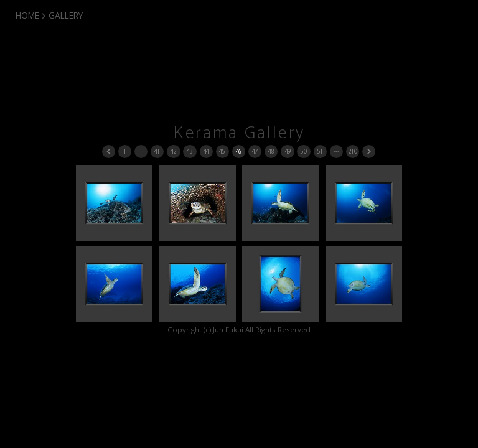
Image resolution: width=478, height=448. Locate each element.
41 (157, 152)
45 (222, 152)
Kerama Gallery (239, 133)
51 (320, 152)
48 (271, 152)
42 (173, 152)
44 (206, 152)
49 (288, 152)
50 (303, 152)
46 (238, 152)
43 (190, 152)
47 (255, 152)
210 (353, 152)
